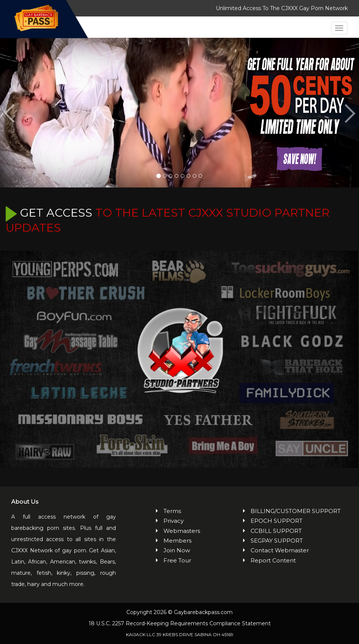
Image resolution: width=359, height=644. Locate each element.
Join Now (177, 550)
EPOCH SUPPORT (277, 521)
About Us (25, 502)
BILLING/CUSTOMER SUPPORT (296, 511)
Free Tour (177, 560)
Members (177, 541)
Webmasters (182, 531)
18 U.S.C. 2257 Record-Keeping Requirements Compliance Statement (180, 623)
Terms (172, 511)
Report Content (273, 560)
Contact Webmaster (280, 550)
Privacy (174, 521)
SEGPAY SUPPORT (277, 541)
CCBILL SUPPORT (276, 531)
